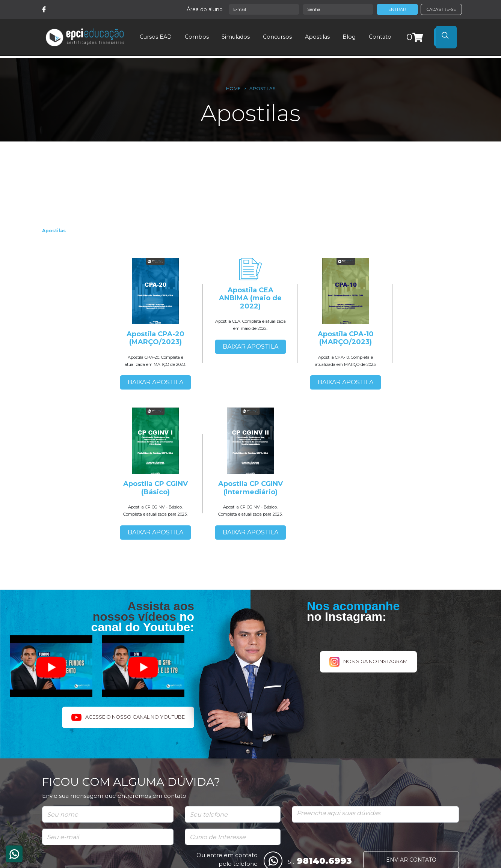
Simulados (236, 37)
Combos (196, 37)
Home (233, 88)
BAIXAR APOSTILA (155, 382)
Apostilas (317, 37)
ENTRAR (397, 9)
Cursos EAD (156, 37)
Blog (349, 37)
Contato (380, 37)
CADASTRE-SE (441, 9)
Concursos (277, 37)
